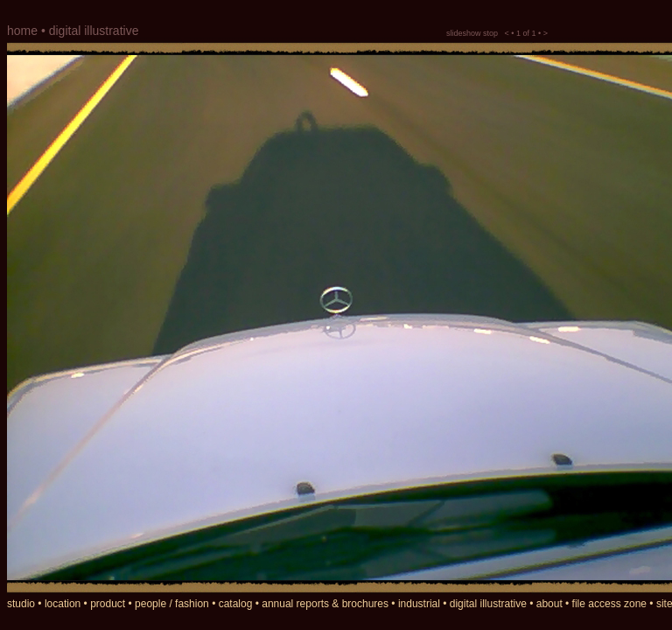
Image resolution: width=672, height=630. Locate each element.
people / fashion (172, 604)
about (549, 604)
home (22, 31)
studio (21, 604)
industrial (419, 604)
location (63, 604)
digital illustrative (488, 604)
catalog (236, 604)
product (108, 604)
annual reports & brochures (325, 604)
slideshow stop (472, 33)
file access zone (609, 604)
